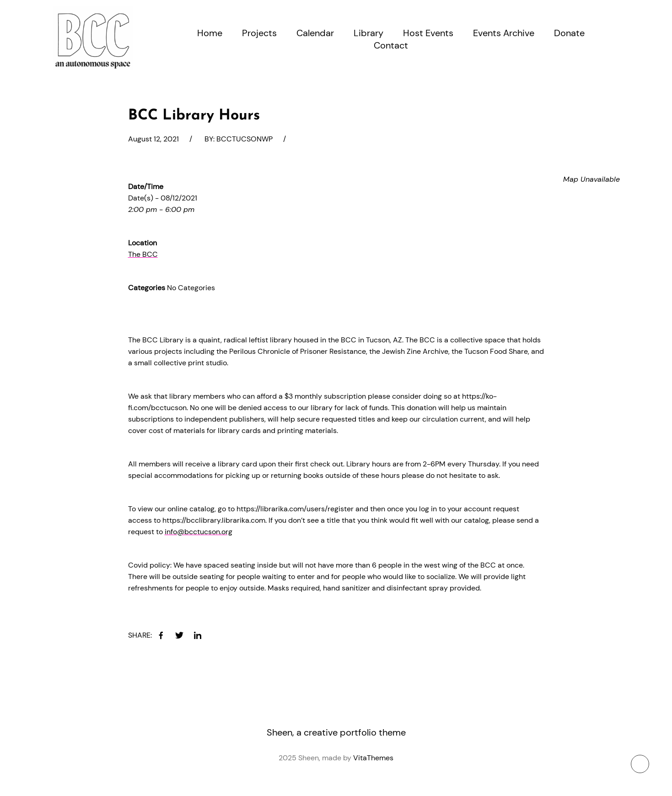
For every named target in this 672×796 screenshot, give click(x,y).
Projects (259, 33)
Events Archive (504, 33)
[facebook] (161, 635)
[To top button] (640, 764)
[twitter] (179, 635)
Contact (391, 45)
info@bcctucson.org (199, 532)
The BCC (143, 254)
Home (210, 33)
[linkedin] (198, 635)
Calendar (315, 33)
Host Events (428, 33)
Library (368, 33)
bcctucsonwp (245, 139)
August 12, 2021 (153, 139)
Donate (569, 33)
